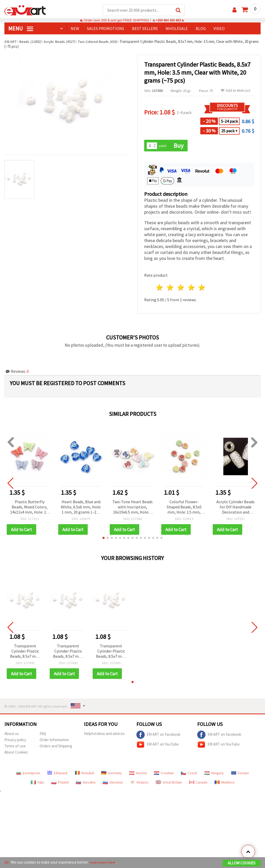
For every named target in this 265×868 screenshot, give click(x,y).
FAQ (43, 734)
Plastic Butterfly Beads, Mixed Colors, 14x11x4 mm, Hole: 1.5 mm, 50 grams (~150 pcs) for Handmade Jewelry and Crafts (30, 507)
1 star (160, 288)
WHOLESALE (177, 29)
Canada (198, 783)
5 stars (202, 288)
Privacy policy (15, 741)
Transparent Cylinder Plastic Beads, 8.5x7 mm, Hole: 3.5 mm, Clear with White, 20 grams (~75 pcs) (25, 652)
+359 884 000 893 (168, 21)
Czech (189, 774)
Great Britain (169, 783)
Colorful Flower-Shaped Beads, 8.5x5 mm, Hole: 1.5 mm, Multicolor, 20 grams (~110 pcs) (184, 507)
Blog (201, 29)
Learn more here (103, 862)
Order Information (54, 741)
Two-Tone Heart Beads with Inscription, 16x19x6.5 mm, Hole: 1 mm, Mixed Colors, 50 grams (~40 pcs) (132, 507)
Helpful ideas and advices (104, 734)
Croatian (164, 774)
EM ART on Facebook (158, 735)
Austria (138, 774)
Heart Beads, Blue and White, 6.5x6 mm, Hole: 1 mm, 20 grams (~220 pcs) (81, 507)
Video (219, 29)
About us (12, 734)
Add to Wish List (235, 91)
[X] (7, 862)
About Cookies (16, 753)
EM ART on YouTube (158, 745)
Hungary (214, 774)
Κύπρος (139, 783)
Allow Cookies (242, 863)
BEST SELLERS (145, 29)
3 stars (181, 288)
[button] (104, 538)
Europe (240, 774)
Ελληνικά (57, 774)
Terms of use (15, 747)
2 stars (170, 288)
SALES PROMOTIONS (106, 29)
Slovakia (86, 783)
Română (84, 774)
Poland (60, 783)
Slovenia (113, 783)
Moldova (224, 783)
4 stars (191, 288)
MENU (21, 29)
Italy (37, 783)
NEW (75, 29)
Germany (112, 774)
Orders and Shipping (56, 747)
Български (28, 774)
